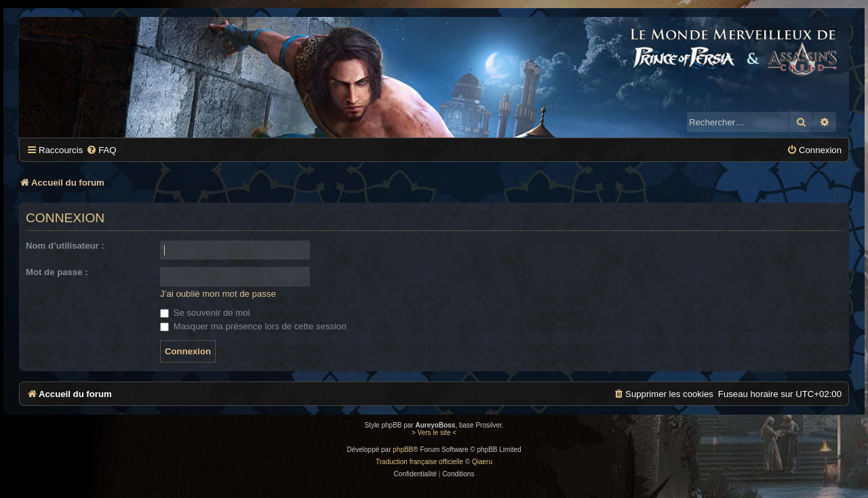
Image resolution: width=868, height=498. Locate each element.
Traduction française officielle (419, 462)
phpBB (403, 450)
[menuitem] (101, 150)
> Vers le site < (434, 433)
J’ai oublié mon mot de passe (218, 294)
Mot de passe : (57, 272)
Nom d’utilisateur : (65, 246)
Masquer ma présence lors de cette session (253, 326)
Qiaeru (482, 462)
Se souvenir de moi (205, 313)
